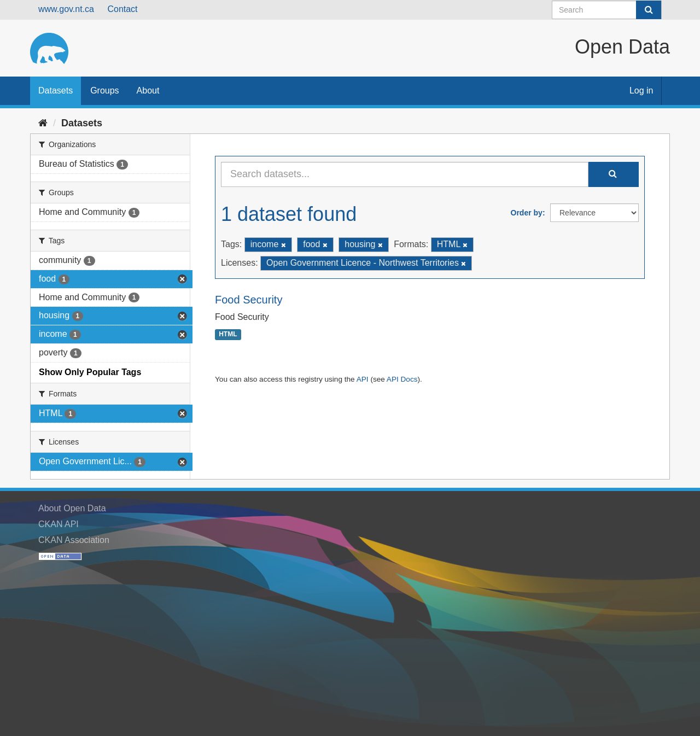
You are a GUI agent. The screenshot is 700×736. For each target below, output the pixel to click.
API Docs (402, 379)
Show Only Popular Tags (90, 372)
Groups (104, 90)
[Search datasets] (607, 10)
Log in (641, 90)
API (363, 379)
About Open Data (72, 508)
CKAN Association (74, 540)
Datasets (56, 90)
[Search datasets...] (405, 174)
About (148, 90)
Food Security (249, 300)
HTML (228, 335)
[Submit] (649, 10)
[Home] (43, 123)
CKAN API (59, 524)
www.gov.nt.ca (66, 9)
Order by (527, 213)
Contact (122, 9)
